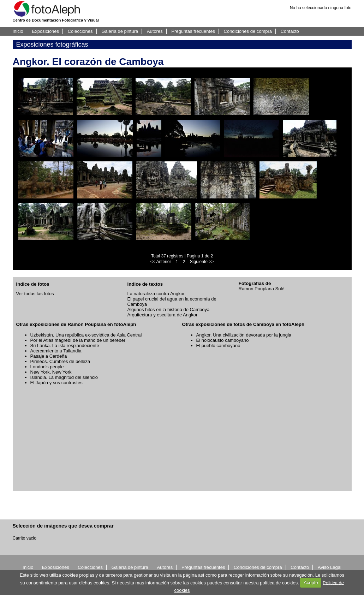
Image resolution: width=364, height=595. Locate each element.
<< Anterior (161, 262)
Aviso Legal (330, 567)
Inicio (18, 31)
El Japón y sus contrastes (56, 383)
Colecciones (80, 31)
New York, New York (51, 372)
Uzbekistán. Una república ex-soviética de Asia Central (86, 335)
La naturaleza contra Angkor (156, 294)
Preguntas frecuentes (193, 31)
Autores (155, 31)
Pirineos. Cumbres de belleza (60, 361)
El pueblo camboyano (218, 346)
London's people (47, 367)
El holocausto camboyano (223, 340)
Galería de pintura (120, 31)
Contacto (290, 31)
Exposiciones (45, 31)
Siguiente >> (202, 262)
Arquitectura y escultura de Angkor (163, 315)
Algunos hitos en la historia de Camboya (169, 310)
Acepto (311, 582)
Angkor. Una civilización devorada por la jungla (244, 335)
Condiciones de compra (248, 31)
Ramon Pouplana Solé (262, 289)
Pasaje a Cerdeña (49, 356)
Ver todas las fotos (35, 294)
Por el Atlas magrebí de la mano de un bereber (78, 340)
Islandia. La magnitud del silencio (64, 377)
